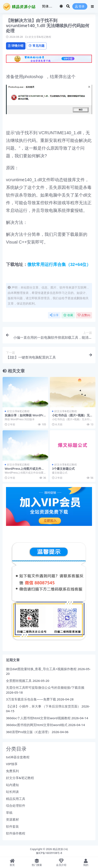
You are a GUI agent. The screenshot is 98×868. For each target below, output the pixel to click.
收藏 (68, 315)
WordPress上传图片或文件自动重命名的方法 (24, 470)
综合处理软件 (16, 805)
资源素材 (12, 819)
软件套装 (12, 826)
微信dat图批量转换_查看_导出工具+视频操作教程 (41, 669)
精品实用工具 (16, 799)
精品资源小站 (60, 849)
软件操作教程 (16, 833)
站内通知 (12, 785)
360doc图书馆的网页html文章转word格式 (37, 725)
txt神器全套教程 (18, 757)
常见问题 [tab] (37, 46)
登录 (80, 7)
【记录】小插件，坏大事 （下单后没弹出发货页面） (43, 706)
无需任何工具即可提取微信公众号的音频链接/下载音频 (45, 687)
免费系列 (12, 771)
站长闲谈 (12, 792)
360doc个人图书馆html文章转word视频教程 (38, 718)
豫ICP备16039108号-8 (49, 853)
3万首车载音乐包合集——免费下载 (31, 699)
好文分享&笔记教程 (40, 37)
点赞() (84, 315)
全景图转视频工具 (19, 681)
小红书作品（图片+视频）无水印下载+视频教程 (72, 417)
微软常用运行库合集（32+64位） (59, 264)
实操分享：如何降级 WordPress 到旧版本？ (25, 417)
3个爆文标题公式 (63, 469)
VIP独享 (12, 764)
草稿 (9, 813)
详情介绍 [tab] (16, 46)
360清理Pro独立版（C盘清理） (28, 732)
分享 (54, 315)
